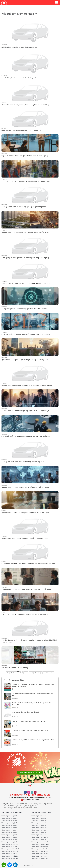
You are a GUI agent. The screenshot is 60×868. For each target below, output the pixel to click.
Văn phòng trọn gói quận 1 (9, 816)
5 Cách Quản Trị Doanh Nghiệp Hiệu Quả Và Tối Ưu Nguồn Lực (25, 411)
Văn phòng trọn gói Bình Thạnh (10, 849)
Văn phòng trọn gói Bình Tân (10, 858)
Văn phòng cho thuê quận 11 (40, 840)
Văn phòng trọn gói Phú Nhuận (10, 844)
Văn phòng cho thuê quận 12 (40, 842)
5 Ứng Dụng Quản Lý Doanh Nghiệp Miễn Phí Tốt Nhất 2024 (24, 309)
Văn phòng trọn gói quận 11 (9, 840)
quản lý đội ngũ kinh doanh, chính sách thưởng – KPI (19, 78)
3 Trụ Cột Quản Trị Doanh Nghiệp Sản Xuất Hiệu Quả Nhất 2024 (26, 334)
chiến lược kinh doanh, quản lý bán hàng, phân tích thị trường (25, 105)
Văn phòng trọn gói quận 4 (9, 823)
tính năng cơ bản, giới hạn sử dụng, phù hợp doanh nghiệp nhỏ (26, 283)
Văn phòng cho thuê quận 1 (39, 816)
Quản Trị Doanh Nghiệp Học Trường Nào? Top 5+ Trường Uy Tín (25, 360)
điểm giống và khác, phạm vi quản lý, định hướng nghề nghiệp (25, 258)
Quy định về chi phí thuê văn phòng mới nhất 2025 (30, 731)
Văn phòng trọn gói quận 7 (9, 830)
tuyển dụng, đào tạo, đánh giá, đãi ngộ (25, 712)
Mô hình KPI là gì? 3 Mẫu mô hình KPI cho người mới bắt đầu (33, 740)
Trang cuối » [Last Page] (50, 673)
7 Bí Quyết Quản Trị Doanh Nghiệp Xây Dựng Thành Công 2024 (25, 181)
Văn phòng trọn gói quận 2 (9, 818)
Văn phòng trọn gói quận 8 (9, 832)
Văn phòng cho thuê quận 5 (39, 825)
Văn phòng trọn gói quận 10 (9, 837)
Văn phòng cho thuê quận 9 (39, 835)
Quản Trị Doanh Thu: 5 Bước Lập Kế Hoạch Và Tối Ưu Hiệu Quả (25, 513)
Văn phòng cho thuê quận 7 (39, 830)
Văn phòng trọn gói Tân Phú (9, 854)
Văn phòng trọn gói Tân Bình (10, 851)
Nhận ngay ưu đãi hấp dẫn (30, 772)
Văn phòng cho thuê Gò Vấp (40, 847)
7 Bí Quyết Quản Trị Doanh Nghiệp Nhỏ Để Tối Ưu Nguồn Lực (25, 615)
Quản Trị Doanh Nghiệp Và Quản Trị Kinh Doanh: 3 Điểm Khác (25, 232)
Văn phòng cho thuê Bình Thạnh (41, 849)
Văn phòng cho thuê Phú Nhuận (40, 844)
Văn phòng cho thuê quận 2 (39, 818)
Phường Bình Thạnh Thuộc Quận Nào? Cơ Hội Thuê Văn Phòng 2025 (32, 704)
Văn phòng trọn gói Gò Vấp (9, 847)
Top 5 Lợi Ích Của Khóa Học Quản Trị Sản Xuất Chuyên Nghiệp (25, 156)
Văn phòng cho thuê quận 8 (39, 832)
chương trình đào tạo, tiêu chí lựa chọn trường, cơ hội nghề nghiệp (27, 385)
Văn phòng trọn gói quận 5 (9, 825)
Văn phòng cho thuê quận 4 (39, 823)
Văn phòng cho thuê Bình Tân (40, 858)
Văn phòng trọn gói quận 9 (9, 835)
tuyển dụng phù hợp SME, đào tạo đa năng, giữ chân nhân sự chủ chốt (28, 564)
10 (32, 673)
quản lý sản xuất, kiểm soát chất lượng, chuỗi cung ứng (23, 462)
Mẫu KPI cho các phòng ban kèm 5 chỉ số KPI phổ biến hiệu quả (33, 695)
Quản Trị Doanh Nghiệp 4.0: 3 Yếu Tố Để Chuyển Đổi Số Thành (25, 487)
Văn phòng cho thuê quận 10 (40, 837)
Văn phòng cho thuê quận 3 (39, 821)
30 (39, 673)
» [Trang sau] (44, 673)
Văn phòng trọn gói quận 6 (9, 828)
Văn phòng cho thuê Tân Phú (40, 854)
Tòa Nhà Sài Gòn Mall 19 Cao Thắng (15, 668)
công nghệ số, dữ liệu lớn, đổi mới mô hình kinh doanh (22, 130)
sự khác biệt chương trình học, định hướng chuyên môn (20, 47)
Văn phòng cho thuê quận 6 (39, 828)
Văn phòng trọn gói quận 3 (9, 821)
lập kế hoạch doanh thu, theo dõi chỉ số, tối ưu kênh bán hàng (25, 538)
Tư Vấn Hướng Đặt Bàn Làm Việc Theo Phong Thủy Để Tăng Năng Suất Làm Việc (33, 685)
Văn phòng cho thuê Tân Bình (40, 851)
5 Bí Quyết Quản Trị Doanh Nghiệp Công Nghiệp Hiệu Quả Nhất (26, 436)
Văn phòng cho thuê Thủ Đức (40, 856)
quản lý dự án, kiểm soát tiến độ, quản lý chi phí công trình (24, 207)
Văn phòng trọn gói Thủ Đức (10, 856)
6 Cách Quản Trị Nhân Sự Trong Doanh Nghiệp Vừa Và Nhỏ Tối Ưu (26, 589)
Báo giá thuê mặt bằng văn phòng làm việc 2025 (29, 721)
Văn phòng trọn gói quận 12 (9, 842)
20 (35, 673)
